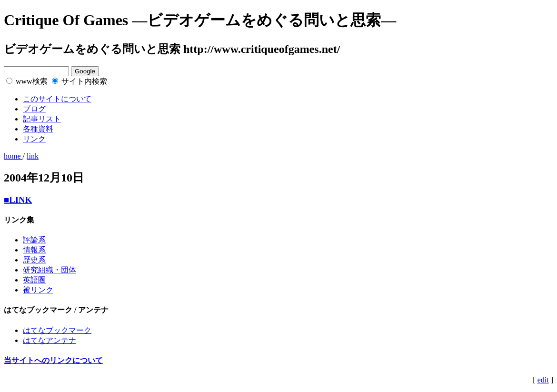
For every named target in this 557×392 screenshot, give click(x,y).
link (33, 156)
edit (543, 380)
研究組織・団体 (50, 270)
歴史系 (34, 260)
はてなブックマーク (57, 330)
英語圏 (34, 280)
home (13, 156)
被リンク (38, 290)
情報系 (34, 250)
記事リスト (42, 119)
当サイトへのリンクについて (53, 360)
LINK (18, 200)
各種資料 (38, 129)
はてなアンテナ (50, 340)
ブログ (34, 109)
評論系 (34, 240)
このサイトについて (57, 99)
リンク (34, 139)
